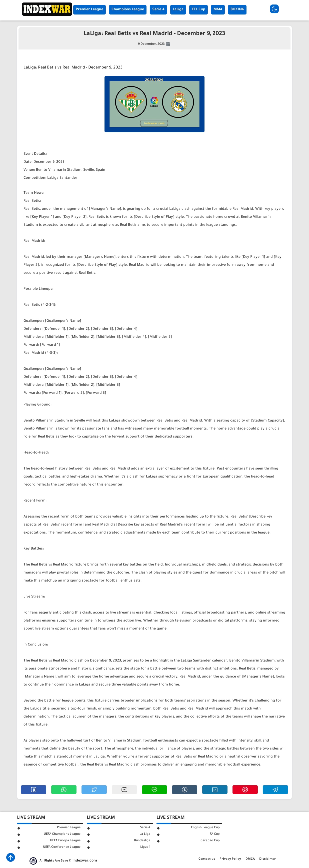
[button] (34, 790)
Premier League (89, 10)
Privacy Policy (230, 859)
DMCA (250, 859)
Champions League (128, 10)
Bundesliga (142, 841)
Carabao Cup (210, 841)
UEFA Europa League (65, 841)
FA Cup (215, 834)
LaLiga (178, 10)
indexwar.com (85, 861)
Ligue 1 (145, 847)
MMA (218, 10)
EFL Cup (198, 10)
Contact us (207, 859)
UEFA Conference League (62, 847)
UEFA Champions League (62, 834)
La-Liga (145, 834)
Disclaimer (267, 859)
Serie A (158, 10)
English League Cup (205, 828)
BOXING (237, 10)
